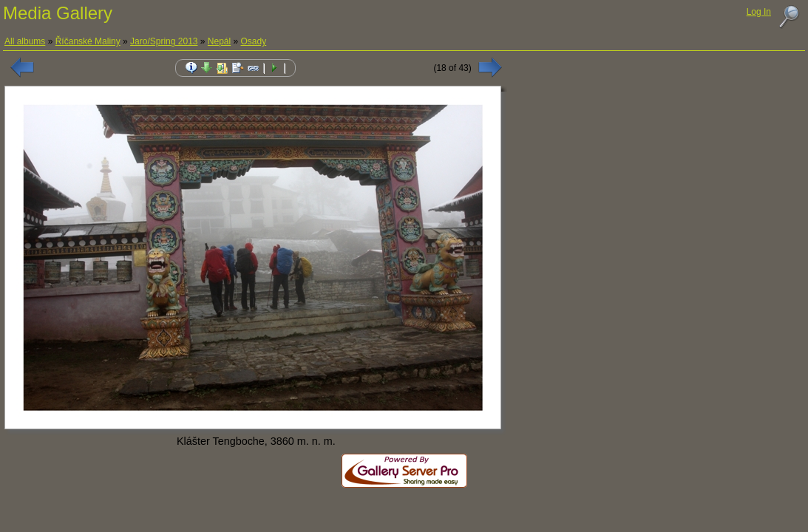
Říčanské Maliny (88, 41)
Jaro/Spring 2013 (164, 41)
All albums (25, 41)
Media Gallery (58, 13)
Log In (759, 12)
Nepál (219, 41)
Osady (254, 41)
